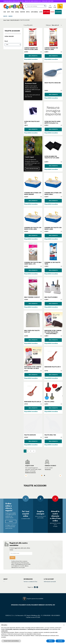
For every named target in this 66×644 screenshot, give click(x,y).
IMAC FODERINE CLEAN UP (32, 297)
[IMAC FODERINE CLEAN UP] (33, 287)
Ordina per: (49, 25)
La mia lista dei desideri (50, 592)
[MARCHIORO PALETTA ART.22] (33, 391)
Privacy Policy (27, 584)
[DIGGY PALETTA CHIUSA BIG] (53, 72)
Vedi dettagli (48, 469)
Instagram (37, 598)
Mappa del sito (28, 590)
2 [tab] (44, 475)
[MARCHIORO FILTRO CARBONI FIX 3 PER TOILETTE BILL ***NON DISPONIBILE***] (53, 320)
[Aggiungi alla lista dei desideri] (41, 52)
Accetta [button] (60, 641)
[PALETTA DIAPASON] (33, 424)
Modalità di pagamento (31, 473)
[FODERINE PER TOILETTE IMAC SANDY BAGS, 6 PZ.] (33, 252)
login (9, 525)
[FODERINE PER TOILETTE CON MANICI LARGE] (53, 217)
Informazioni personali (50, 582)
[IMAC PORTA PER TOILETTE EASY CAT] (33, 320)
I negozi (11, 521)
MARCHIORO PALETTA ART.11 (53, 367)
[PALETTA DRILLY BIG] (53, 424)
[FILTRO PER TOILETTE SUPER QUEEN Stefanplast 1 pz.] (53, 111)
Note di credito (48, 586)
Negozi (5, 586)
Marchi (5, 588)
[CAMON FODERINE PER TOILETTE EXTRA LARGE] (33, 37)
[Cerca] (36, 6)
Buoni (45, 590)
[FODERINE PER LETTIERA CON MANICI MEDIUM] (33, 182)
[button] (64, 625)
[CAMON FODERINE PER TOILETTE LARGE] (53, 37)
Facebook (35, 598)
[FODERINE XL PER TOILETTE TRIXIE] (53, 252)
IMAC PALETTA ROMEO (51, 297)
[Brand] (13, 45)
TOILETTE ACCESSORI (12, 31)
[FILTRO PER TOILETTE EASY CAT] (33, 111)
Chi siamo (6, 582)
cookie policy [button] (4, 631)
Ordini (46, 584)
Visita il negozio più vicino (32, 169)
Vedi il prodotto (33, 56)
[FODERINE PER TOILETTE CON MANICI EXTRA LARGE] (33, 217)
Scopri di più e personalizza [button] (11, 641)
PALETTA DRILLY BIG (50, 435)
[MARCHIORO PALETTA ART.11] (53, 356)
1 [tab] (42, 475)
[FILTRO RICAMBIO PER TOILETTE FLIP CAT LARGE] (53, 146)
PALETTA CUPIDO (49, 402)
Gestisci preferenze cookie (31, 592)
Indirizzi (46, 588)
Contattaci (6, 584)
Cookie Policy (27, 586)
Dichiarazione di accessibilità (31, 588)
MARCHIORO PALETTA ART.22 (33, 402)
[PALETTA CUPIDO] (53, 391)
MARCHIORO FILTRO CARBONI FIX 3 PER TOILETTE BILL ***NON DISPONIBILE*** (53, 332)
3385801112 (28, 91)
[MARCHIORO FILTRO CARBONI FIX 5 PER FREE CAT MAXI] (33, 356)
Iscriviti (12, 558)
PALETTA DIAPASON (30, 435)
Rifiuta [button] (51, 641)
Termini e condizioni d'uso (30, 582)
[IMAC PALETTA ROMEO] (53, 287)
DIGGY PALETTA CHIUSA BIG (53, 83)
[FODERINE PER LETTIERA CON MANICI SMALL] (53, 182)
